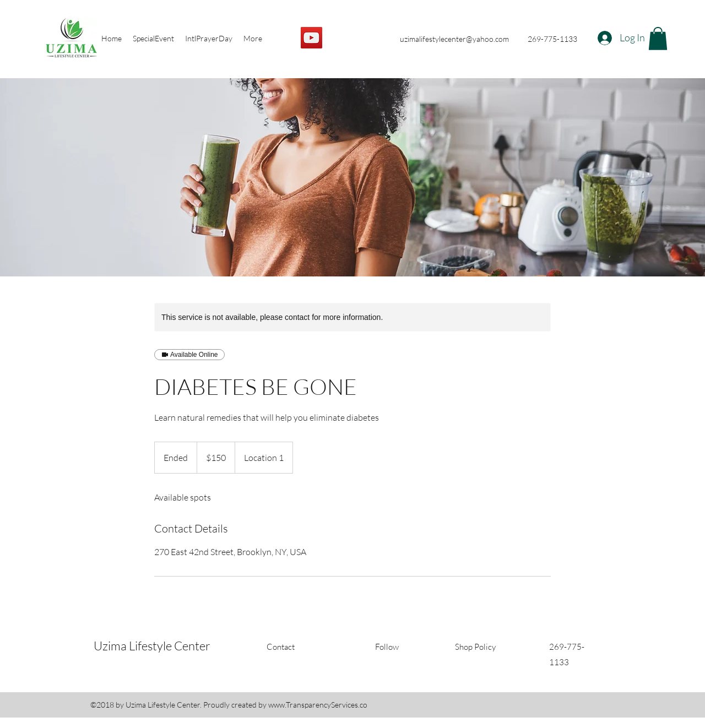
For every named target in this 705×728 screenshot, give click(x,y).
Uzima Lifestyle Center (152, 646)
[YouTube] (311, 38)
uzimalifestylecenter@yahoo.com (454, 39)
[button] (658, 39)
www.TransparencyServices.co (318, 705)
